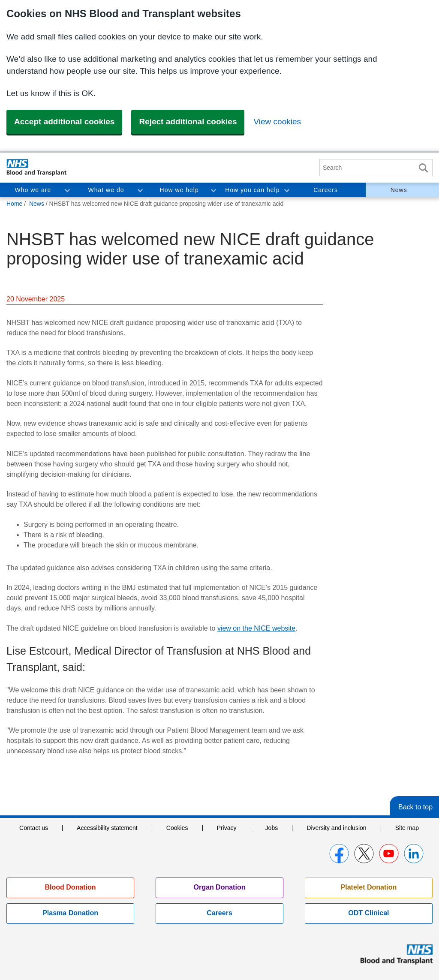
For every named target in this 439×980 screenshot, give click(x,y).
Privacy (227, 828)
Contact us (34, 828)
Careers (326, 190)
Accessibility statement (107, 828)
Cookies (177, 828)
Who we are (33, 190)
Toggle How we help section (213, 190)
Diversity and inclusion (336, 828)
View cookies (277, 122)
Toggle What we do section (140, 190)
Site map (407, 828)
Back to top (415, 807)
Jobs (272, 828)
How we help (179, 190)
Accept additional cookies (64, 122)
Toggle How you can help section (286, 190)
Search (423, 168)
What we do (106, 190)
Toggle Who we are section (67, 190)
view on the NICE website (256, 628)
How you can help (252, 190)
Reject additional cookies (188, 122)
